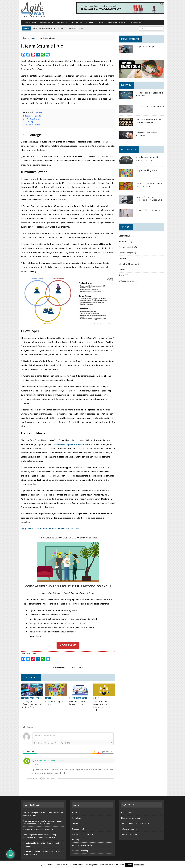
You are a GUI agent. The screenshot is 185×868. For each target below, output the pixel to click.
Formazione (124, 241)
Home (25, 38)
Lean (121, 258)
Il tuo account (127, 813)
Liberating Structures (128, 264)
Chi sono (76, 813)
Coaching (123, 236)
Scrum (32, 38)
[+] (69, 743)
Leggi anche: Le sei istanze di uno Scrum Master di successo (50, 528)
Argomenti (47, 23)
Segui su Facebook (80, 829)
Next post (78, 667)
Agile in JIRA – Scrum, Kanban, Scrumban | (49, 761)
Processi (122, 270)
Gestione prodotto (127, 247)
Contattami (77, 818)
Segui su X (76, 823)
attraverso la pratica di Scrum (69, 444)
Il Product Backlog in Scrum (148, 210)
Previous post (60, 667)
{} (65, 743)
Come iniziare (30, 23)
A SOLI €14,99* (68, 645)
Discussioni (76, 23)
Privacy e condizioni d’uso (83, 834)
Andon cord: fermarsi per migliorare (38, 829)
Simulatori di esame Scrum (112, 23)
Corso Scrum (135, 23)
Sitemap (76, 840)
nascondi (39, 112)
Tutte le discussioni (129, 829)
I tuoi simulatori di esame (132, 818)
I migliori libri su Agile (146, 47)
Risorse (62, 23)
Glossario (90, 23)
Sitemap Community (130, 834)
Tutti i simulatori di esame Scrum (135, 823)
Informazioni (139, 865)
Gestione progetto (30, 698)
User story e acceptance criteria (150, 106)
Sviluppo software (127, 281)
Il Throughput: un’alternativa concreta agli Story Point (31, 704)
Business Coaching (80, 851)
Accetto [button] (129, 865)
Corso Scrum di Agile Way (83, 845)
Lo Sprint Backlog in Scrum (147, 170)
